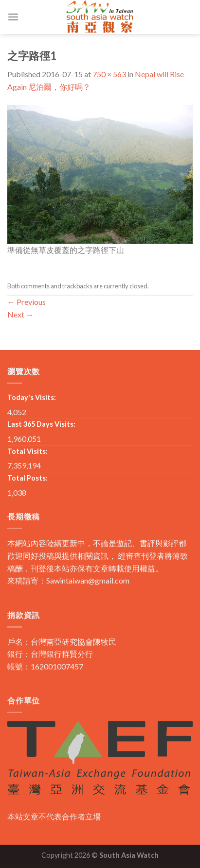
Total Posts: (27, 478)
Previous (27, 302)
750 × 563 (109, 74)
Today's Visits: (32, 397)
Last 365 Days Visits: (41, 424)
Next (20, 314)
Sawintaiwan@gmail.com (88, 580)
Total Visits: (27, 451)
